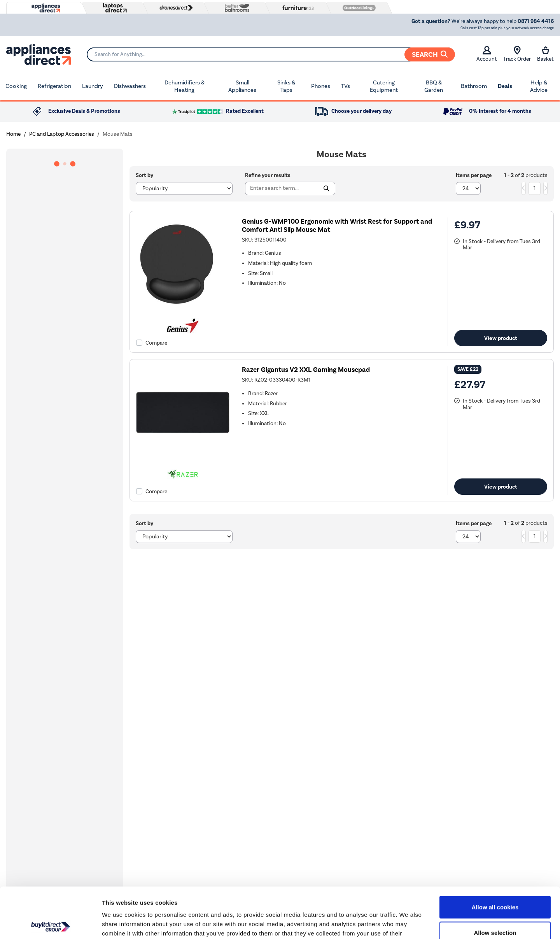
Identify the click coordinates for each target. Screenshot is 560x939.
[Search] (271, 54)
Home (13, 134)
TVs (346, 86)
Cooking (16, 86)
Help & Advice (539, 86)
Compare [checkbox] (156, 343)
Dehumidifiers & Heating (185, 86)
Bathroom (474, 86)
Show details (408, 924)
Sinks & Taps (286, 86)
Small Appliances (242, 86)
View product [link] (501, 338)
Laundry (93, 86)
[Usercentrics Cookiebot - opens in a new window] (50, 924)
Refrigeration (54, 86)
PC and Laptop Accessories (62, 134)
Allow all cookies (495, 856)
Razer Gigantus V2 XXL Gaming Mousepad (306, 370)
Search (430, 54)
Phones (321, 86)
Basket (545, 54)
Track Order (517, 54)
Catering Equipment (384, 86)
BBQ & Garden (434, 86)
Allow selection (495, 882)
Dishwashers (130, 86)
